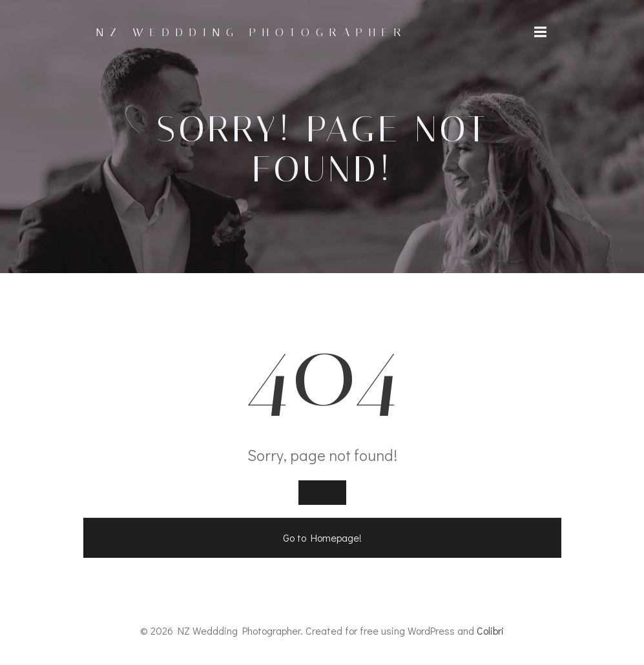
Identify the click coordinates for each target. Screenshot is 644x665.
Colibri (490, 630)
